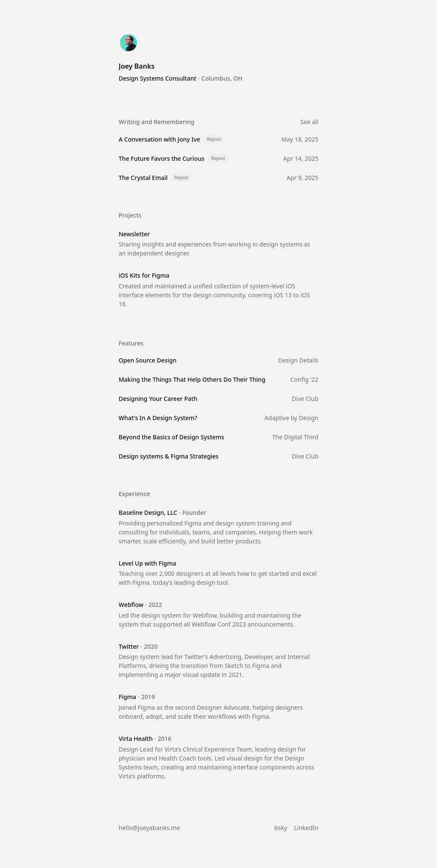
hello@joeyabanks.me (149, 828)
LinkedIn (306, 828)
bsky (281, 828)
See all (309, 122)
